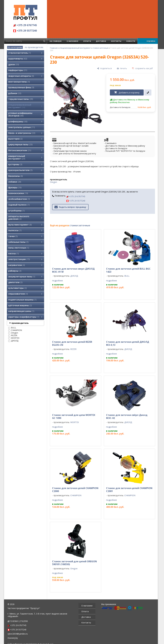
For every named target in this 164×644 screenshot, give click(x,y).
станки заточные (100, 48)
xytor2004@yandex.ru (18, 634)
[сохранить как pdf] (142, 68)
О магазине (87, 606)
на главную (56, 41)
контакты (116, 41)
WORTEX (14, 338)
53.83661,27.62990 (19, 621)
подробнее (58, 281)
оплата (87, 41)
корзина (151, 41)
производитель (20, 323)
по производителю (34, 47)
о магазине (72, 41)
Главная (54, 48)
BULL (12, 328)
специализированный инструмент (75, 48)
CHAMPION (15, 330)
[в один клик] (148, 92)
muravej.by (13, 638)
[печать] (122, 68)
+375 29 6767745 (25, 25)
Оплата (85, 611)
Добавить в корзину (129, 92)
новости (131, 41)
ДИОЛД (13, 341)
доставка (101, 41)
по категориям (15, 47)
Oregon (13, 333)
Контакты (86, 623)
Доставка (86, 617)
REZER (13, 335)
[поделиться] (104, 68)
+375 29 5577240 (25, 31)
